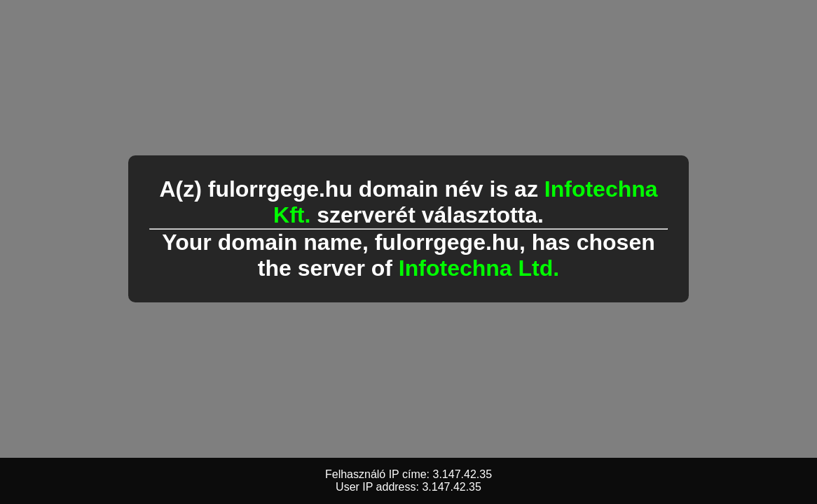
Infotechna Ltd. (479, 268)
